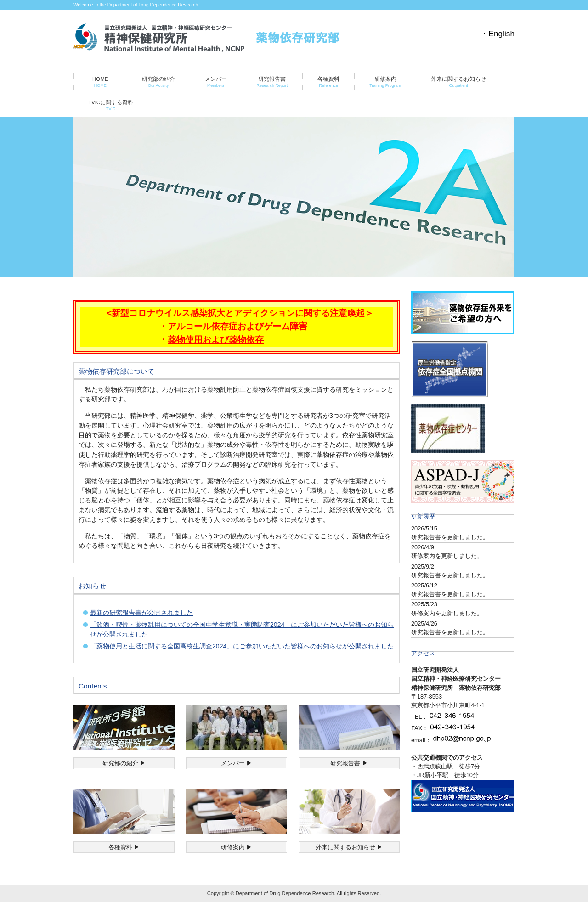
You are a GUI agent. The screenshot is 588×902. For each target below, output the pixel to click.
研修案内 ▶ (237, 847)
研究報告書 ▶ (349, 763)
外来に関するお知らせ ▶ (349, 847)
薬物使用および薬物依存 (216, 340)
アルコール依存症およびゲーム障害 (237, 326)
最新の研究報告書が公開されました (141, 613)
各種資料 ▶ (124, 847)
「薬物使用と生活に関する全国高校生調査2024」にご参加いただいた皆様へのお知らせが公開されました (242, 646)
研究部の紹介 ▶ (124, 763)
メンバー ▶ (237, 763)
